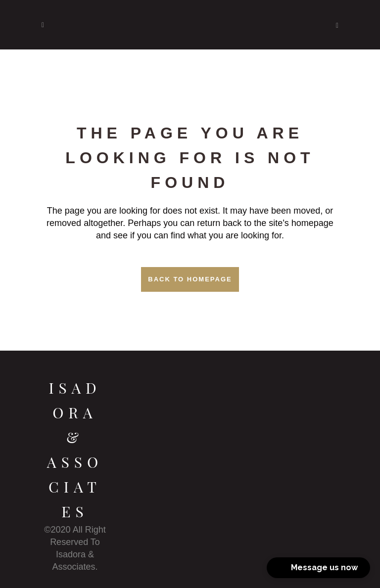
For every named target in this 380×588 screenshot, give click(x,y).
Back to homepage (190, 279)
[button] (318, 568)
